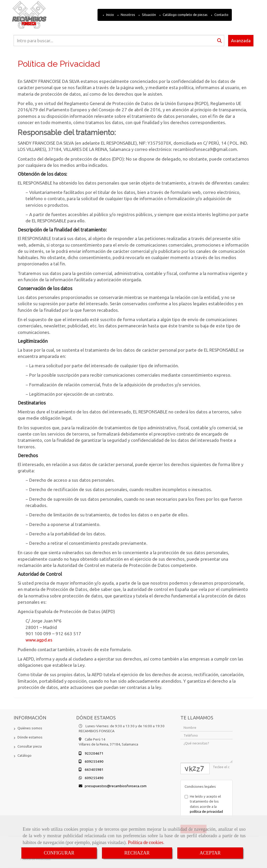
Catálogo (25, 755)
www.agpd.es (39, 640)
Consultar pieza (30, 746)
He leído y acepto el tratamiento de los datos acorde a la (204, 804)
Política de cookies (145, 842)
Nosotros (128, 15)
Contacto (221, 15)
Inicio (110, 15)
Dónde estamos (30, 737)
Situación (148, 15)
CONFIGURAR (59, 853)
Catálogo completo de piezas (185, 15)
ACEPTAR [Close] (210, 853)
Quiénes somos (30, 728)
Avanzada (241, 41)
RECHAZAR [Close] (137, 853)
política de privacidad (206, 811)
